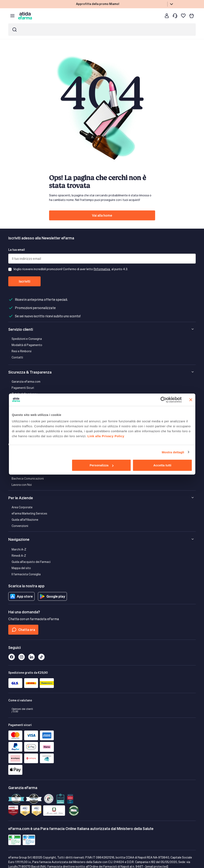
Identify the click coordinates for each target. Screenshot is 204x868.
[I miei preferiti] (183, 16)
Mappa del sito (21, 568)
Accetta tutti (162, 465)
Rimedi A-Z (19, 556)
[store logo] (25, 16)
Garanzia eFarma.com (26, 381)
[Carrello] (192, 16)
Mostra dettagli (173, 452)
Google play (52, 596)
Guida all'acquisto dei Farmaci (31, 562)
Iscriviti (25, 281)
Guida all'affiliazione (25, 520)
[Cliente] (167, 16)
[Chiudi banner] (191, 400)
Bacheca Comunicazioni (28, 478)
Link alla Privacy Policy (106, 436)
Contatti (17, 357)
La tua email (17, 250)
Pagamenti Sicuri (23, 388)
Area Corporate (22, 507)
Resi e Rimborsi (22, 351)
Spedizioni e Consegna (27, 339)
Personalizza (102, 465)
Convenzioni (20, 526)
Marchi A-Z (19, 549)
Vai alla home (102, 215)
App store (21, 596)
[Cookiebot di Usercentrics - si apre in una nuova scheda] (164, 400)
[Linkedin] (31, 657)
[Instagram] (22, 657)
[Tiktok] (41, 657)
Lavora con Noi (22, 485)
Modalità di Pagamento (27, 345)
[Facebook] (12, 657)
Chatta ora (23, 630)
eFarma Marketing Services (29, 513)
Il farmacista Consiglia (26, 574)
